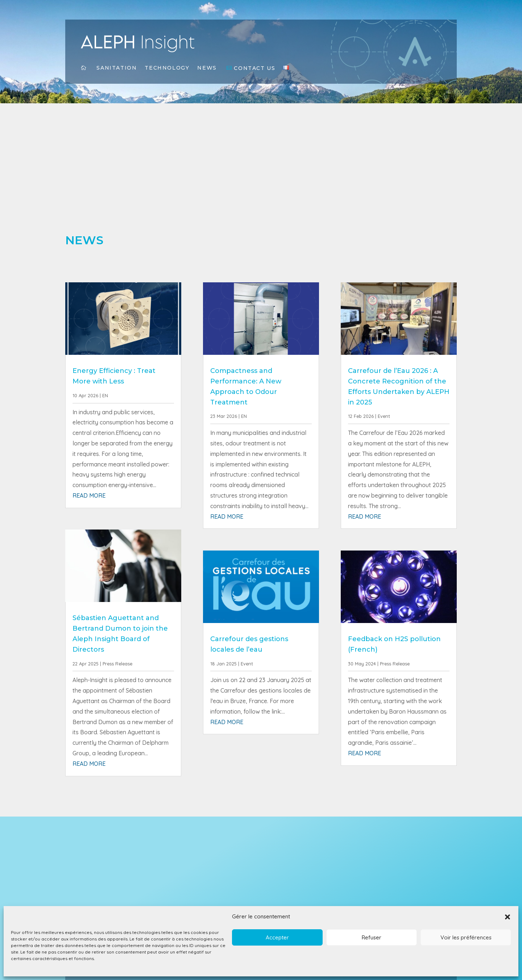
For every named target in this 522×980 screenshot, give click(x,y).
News (207, 68)
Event (247, 664)
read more (89, 495)
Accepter (277, 937)
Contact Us (254, 68)
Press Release (117, 664)
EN (105, 395)
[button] (507, 917)
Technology (167, 68)
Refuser (372, 937)
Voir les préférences (466, 937)
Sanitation (117, 68)
